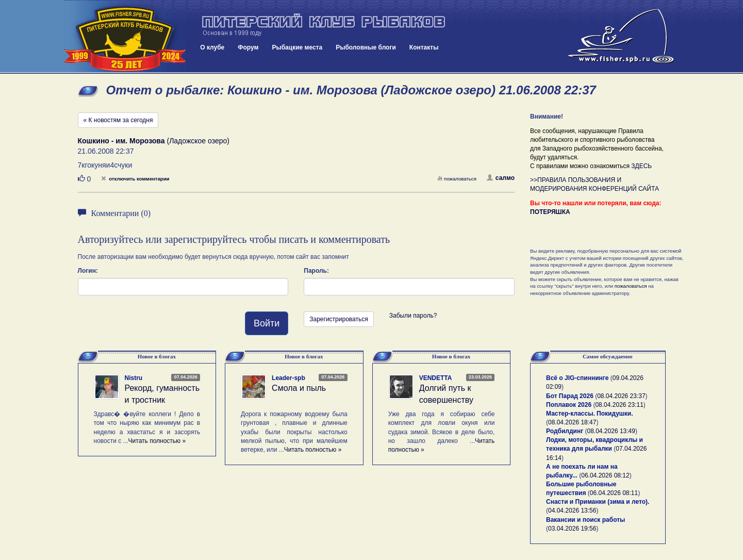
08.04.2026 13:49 (611, 431)
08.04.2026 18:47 (572, 422)
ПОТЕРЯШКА (550, 212)
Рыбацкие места (297, 47)
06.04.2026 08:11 (614, 493)
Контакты (424, 47)
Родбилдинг (565, 431)
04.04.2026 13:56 (572, 510)
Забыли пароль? (413, 316)
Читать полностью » (157, 441)
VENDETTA (436, 378)
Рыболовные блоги (366, 47)
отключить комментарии (135, 179)
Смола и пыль (299, 388)
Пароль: (316, 271)
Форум (248, 47)
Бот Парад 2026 (570, 396)
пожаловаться (457, 179)
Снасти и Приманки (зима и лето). (598, 502)
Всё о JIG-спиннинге (577, 378)
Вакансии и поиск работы (585, 520)
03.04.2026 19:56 (572, 529)
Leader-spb (288, 378)
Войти (267, 323)
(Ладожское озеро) (154, 141)
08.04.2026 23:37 (621, 396)
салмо (501, 178)
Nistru (134, 378)
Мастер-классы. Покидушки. (590, 414)
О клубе (212, 47)
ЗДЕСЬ (641, 166)
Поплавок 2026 (569, 405)
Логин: (88, 271)
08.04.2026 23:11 (619, 405)
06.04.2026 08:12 (605, 475)
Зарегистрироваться (339, 319)
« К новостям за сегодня (118, 120)
